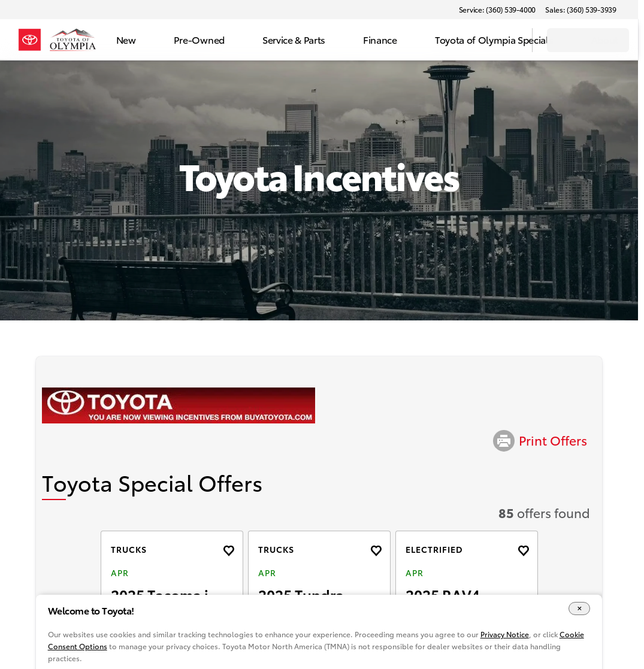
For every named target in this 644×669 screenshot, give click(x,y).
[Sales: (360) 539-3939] (581, 10)
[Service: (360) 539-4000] (497, 10)
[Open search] (508, 40)
